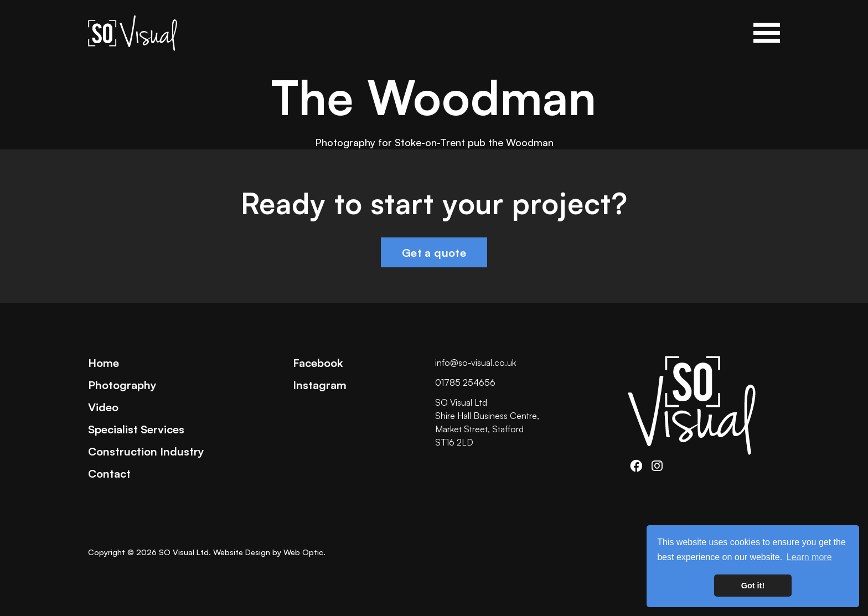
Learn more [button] (809, 557)
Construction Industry (146, 451)
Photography (122, 385)
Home (104, 363)
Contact (109, 473)
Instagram (320, 385)
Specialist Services (136, 429)
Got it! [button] (753, 586)
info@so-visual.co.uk (476, 363)
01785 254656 (465, 382)
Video (103, 407)
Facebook (318, 363)
